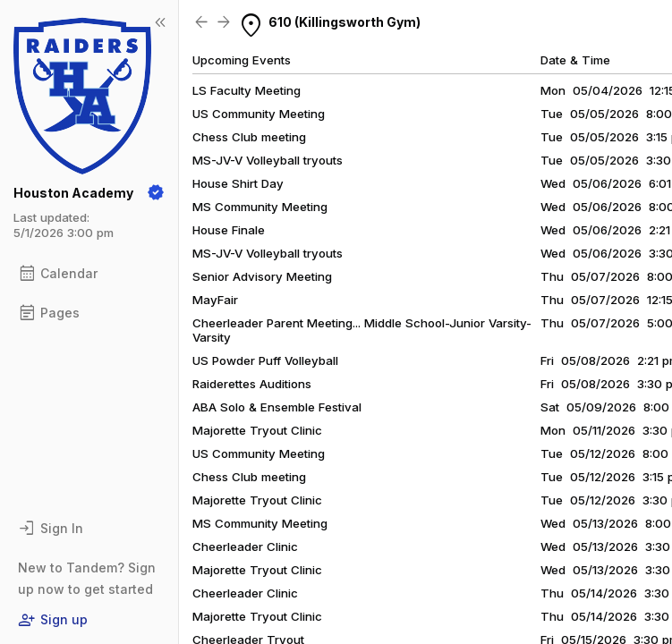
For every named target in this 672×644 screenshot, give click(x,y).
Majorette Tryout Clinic (257, 430)
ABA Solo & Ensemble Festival (277, 407)
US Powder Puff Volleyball (265, 360)
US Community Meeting (259, 453)
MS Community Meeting (260, 523)
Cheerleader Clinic (245, 547)
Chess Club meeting (249, 477)
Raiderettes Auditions (252, 384)
